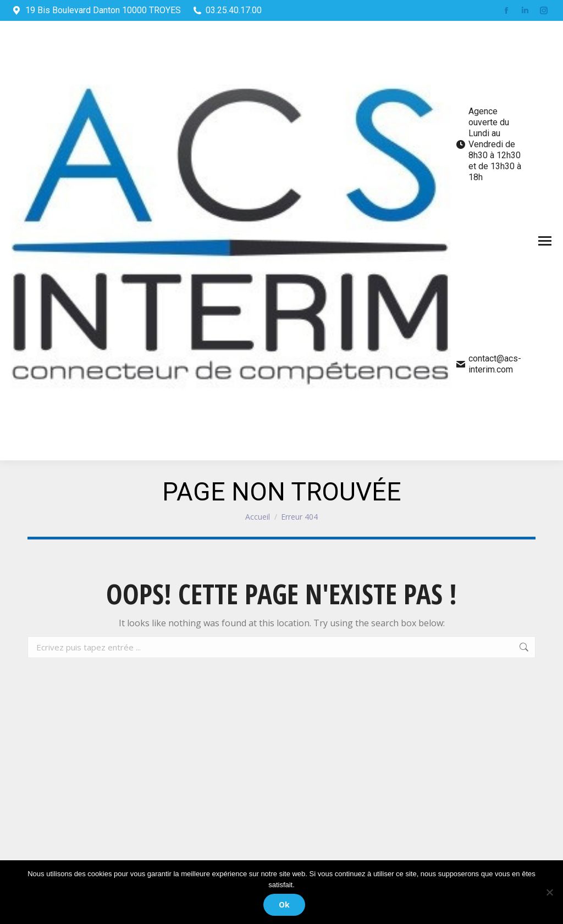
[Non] (549, 892)
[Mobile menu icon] (545, 241)
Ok (284, 904)
